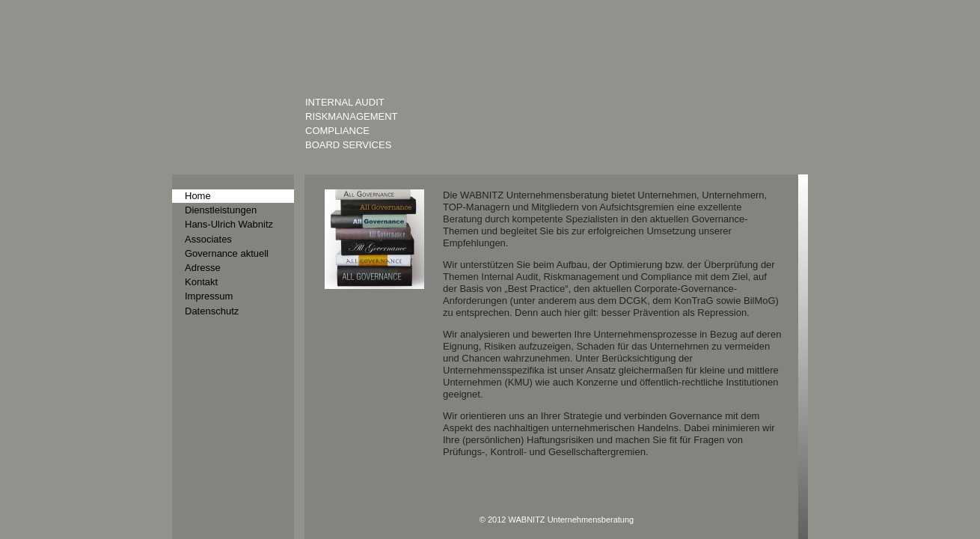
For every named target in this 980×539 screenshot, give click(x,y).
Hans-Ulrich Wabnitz (226, 222)
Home (197, 195)
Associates (206, 235)
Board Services (345, 144)
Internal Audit (342, 102)
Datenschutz (210, 302)
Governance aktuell (223, 249)
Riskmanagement (348, 116)
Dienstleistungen (218, 209)
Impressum (207, 289)
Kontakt (200, 275)
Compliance (335, 130)
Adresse (201, 262)
